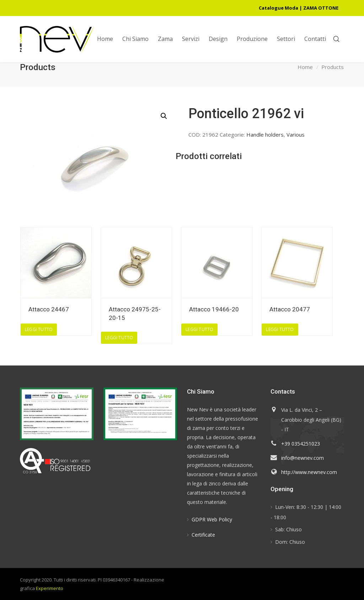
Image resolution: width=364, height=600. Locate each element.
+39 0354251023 (301, 444)
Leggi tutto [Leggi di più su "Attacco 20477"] (280, 329)
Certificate (203, 535)
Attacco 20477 (290, 309)
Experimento (50, 588)
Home (305, 67)
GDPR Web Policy (212, 519)
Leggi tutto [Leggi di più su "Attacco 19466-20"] (199, 329)
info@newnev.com (303, 458)
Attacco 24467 (49, 309)
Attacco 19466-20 (214, 309)
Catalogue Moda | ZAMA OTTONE (299, 8)
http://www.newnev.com (309, 472)
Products (333, 67)
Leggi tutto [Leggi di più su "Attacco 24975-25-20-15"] (119, 338)
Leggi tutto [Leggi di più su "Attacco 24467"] (39, 329)
